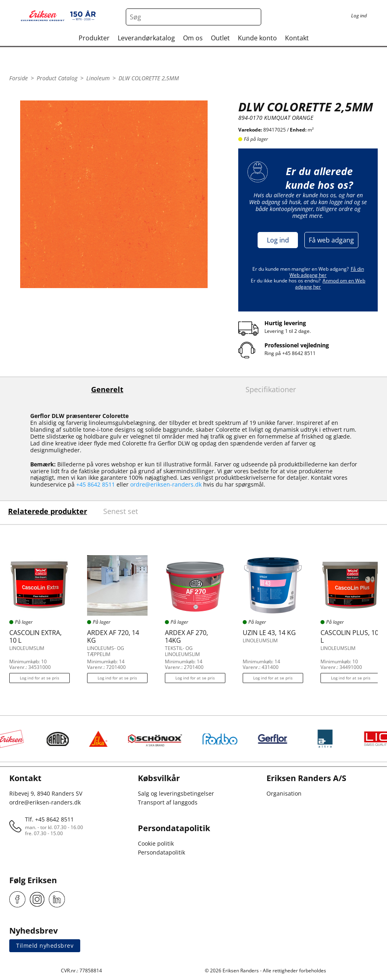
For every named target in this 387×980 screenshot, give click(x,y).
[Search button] (253, 17)
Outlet (220, 38)
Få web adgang (331, 240)
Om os (193, 38)
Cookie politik (156, 843)
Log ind (278, 240)
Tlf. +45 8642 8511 (49, 819)
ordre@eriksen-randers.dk (166, 484)
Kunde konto (257, 38)
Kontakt (297, 38)
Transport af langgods (168, 802)
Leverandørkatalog (146, 38)
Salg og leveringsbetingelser (176, 793)
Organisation (284, 793)
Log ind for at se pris (40, 678)
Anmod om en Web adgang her (330, 283)
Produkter (94, 38)
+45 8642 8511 (299, 353)
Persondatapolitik (161, 852)
